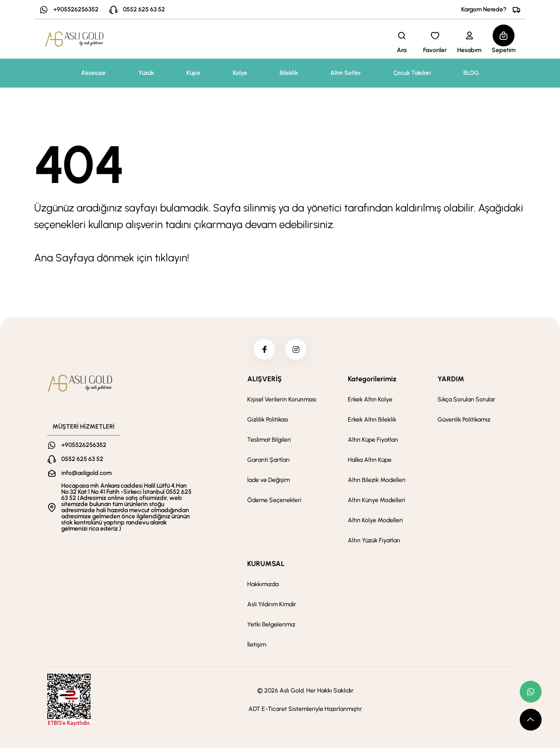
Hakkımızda (263, 585)
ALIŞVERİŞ (264, 380)
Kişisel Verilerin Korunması (282, 400)
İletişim (257, 645)
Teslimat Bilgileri (269, 441)
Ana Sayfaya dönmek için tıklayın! (112, 258)
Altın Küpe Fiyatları (373, 441)
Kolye (240, 73)
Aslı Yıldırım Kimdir (272, 605)
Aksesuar (93, 73)
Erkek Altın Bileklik (372, 420)
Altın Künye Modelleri (376, 501)
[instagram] (296, 350)
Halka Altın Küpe (370, 461)
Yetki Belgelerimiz (271, 625)
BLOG (471, 73)
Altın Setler (346, 73)
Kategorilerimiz (372, 380)
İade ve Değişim (268, 481)
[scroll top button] (531, 720)
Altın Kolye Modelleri (375, 521)
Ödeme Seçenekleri (274, 501)
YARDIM (451, 380)
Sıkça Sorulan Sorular (466, 400)
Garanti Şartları (268, 461)
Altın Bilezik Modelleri (377, 481)
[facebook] (264, 350)
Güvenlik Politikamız (464, 420)
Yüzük (146, 73)
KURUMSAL (266, 564)
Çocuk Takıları (412, 73)
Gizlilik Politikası (268, 420)
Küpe (193, 73)
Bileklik (289, 73)
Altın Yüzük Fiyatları (374, 541)
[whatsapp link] (531, 692)
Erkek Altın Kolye (370, 400)
